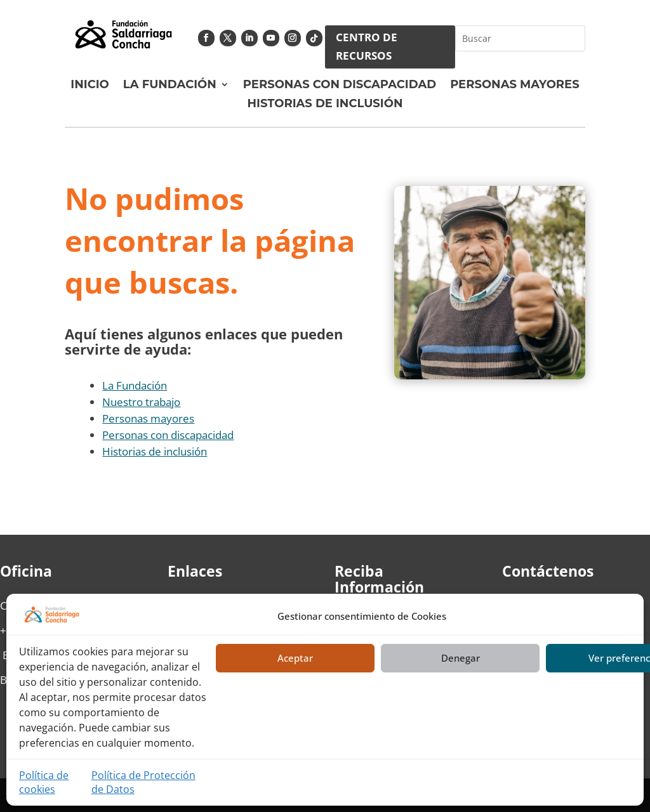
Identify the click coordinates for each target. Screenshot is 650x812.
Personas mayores (148, 418)
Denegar (461, 658)
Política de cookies (44, 782)
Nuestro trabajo (141, 402)
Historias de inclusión (155, 451)
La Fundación (135, 385)
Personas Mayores (515, 86)
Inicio (90, 86)
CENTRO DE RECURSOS (367, 46)
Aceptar (295, 658)
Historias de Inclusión (325, 105)
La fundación (170, 86)
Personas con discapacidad (340, 86)
